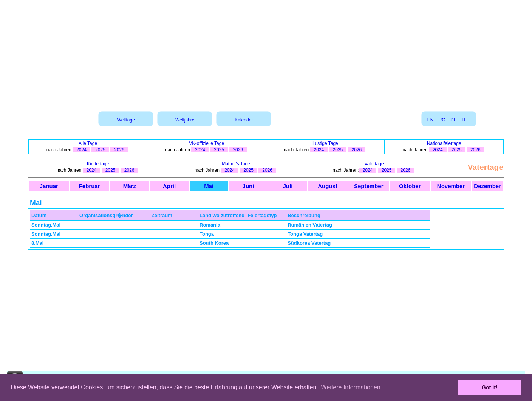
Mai (209, 186)
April (169, 186)
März (130, 186)
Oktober (410, 186)
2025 (100, 150)
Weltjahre (185, 120)
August (328, 186)
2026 (119, 150)
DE (454, 120)
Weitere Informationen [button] (351, 387)
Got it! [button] (490, 387)
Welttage (126, 120)
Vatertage (374, 164)
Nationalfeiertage (444, 143)
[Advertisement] (266, 53)
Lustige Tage (325, 143)
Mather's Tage (236, 164)
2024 (81, 150)
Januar (49, 186)
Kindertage (98, 164)
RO (442, 120)
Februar (90, 186)
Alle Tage (88, 143)
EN (431, 120)
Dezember (487, 186)
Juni (248, 186)
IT (464, 120)
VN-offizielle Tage (206, 143)
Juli (288, 186)
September (369, 186)
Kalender (244, 120)
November (451, 186)
